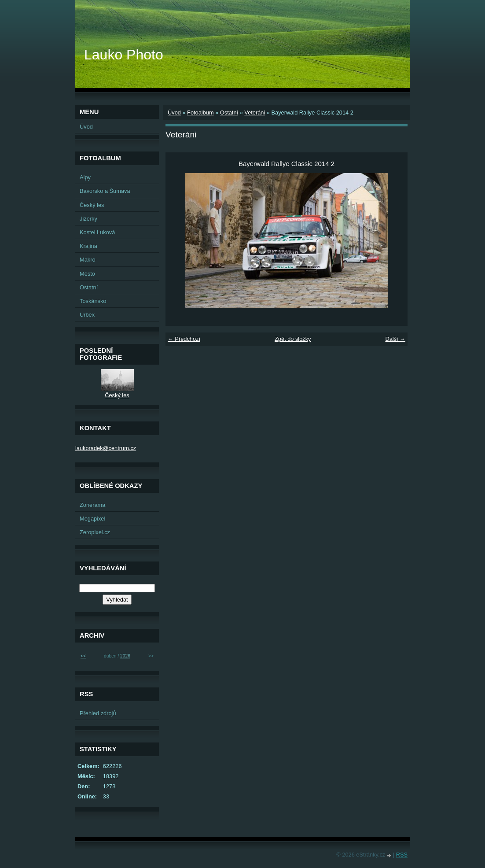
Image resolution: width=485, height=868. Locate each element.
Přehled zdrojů (98, 713)
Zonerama (92, 505)
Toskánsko (93, 301)
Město (87, 274)
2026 (125, 656)
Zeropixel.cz (95, 532)
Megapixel (92, 519)
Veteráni (255, 113)
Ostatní (229, 113)
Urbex (87, 315)
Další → (395, 339)
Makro (88, 260)
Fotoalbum (200, 113)
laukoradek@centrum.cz (106, 448)
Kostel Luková (97, 232)
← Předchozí (184, 339)
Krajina (88, 246)
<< (83, 656)
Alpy (85, 177)
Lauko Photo (124, 55)
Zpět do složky (293, 339)
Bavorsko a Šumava (105, 191)
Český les (92, 205)
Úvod (174, 113)
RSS (402, 855)
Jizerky (88, 219)
